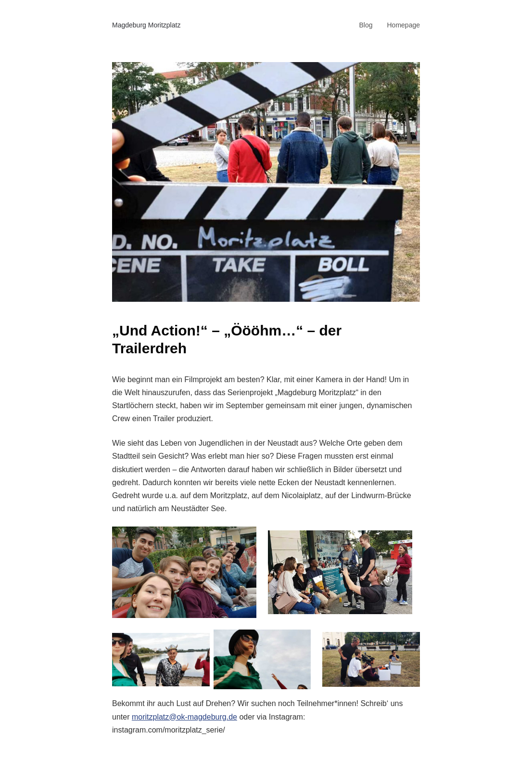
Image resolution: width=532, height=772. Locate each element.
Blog (366, 25)
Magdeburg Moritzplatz (146, 25)
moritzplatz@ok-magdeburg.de (184, 717)
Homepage (404, 25)
